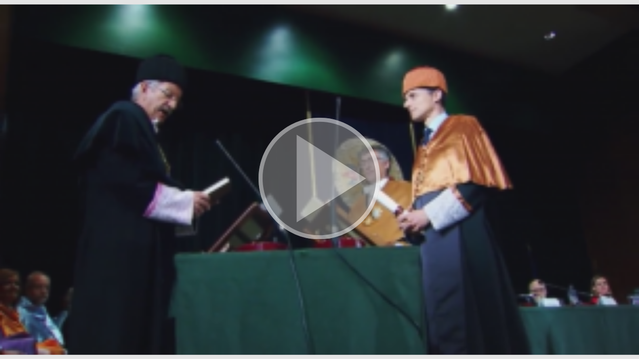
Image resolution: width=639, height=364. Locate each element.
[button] (319, 179)
